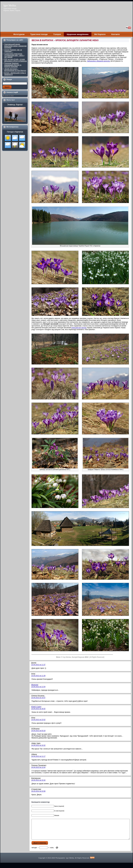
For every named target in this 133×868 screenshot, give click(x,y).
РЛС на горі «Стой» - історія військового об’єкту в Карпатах (16, 60)
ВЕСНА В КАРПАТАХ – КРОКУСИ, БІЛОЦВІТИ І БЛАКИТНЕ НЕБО (65, 40)
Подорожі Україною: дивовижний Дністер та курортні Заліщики (13, 65)
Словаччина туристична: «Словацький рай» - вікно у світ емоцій (14, 55)
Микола (35, 685)
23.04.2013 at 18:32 (38, 709)
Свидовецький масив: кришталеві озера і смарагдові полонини (15, 46)
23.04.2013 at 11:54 (38, 687)
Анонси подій (12, 92)
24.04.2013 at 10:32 (38, 745)
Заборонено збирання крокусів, (99, 61)
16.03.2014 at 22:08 (38, 791)
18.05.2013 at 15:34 (38, 780)
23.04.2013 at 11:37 (38, 665)
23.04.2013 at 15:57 (38, 698)
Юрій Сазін (36, 707)
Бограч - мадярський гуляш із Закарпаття (15, 74)
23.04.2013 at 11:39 (38, 676)
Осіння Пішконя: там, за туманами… (13, 51)
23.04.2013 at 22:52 (38, 720)
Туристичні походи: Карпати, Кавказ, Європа (12, 9)
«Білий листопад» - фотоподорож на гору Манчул (15, 70)
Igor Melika (10, 5)
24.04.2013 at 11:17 (38, 756)
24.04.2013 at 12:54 (38, 767)
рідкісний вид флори (79, 328)
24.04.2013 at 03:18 (38, 731)
